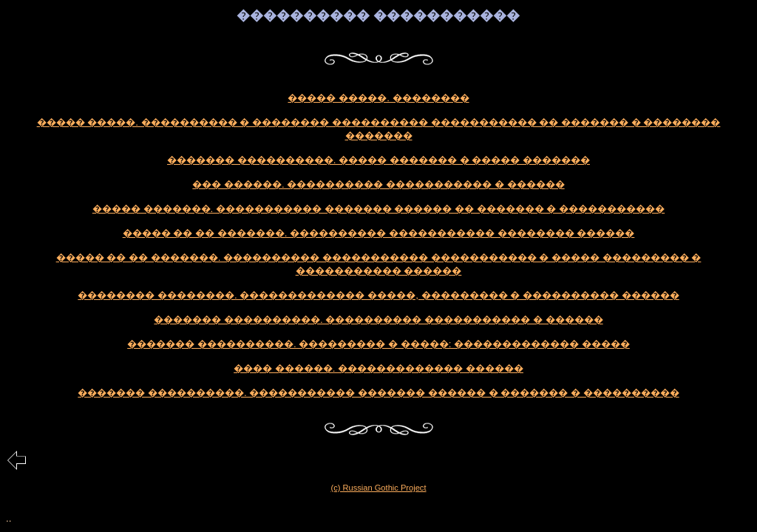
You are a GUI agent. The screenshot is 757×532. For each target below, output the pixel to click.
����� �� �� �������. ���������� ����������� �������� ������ (379, 233)
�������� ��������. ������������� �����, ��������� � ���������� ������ (378, 295)
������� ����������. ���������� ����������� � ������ (378, 320)
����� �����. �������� (378, 98)
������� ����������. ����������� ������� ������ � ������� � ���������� (378, 393)
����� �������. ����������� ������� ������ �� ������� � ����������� (378, 209)
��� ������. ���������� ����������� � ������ (378, 184)
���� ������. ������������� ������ (378, 368)
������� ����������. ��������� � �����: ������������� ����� (378, 344)
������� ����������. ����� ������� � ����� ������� (378, 160)
